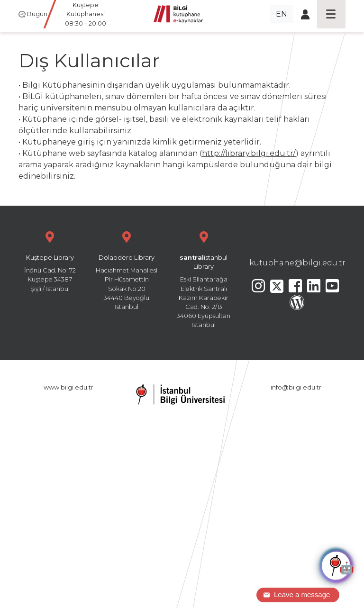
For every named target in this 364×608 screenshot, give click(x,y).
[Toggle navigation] (331, 14)
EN (282, 14)
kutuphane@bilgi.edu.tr (297, 263)
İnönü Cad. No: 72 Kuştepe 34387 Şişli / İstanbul (50, 260)
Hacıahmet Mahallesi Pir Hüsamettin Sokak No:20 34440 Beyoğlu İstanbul (127, 269)
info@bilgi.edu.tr (296, 387)
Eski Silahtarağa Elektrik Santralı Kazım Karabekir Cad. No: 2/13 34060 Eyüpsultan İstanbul (204, 278)
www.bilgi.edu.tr (68, 387)
